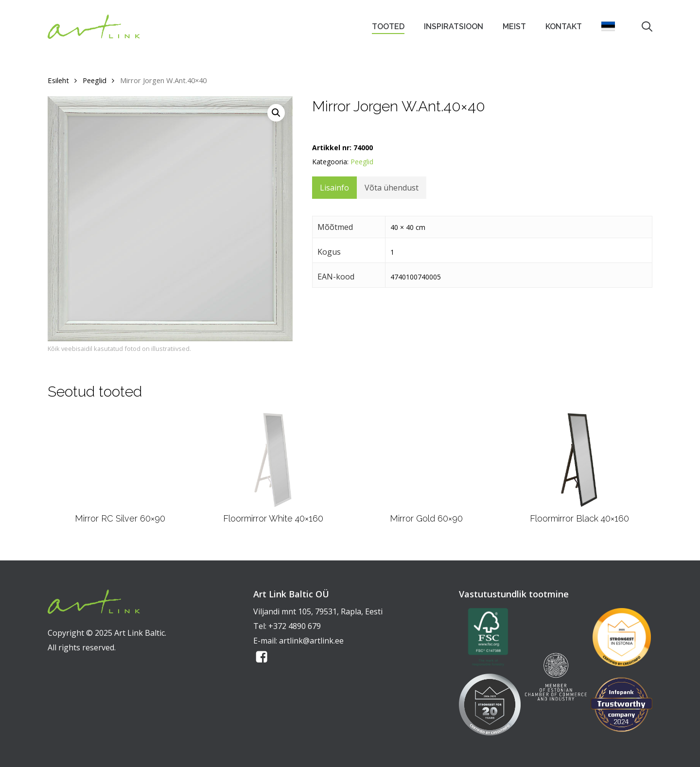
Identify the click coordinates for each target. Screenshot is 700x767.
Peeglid (95, 80)
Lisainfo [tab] (334, 188)
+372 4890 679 (295, 626)
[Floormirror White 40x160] (273, 460)
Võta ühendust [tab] (392, 188)
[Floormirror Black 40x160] (579, 460)
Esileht (58, 80)
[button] (276, 113)
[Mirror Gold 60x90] (426, 460)
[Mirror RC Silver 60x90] (120, 460)
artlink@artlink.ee (311, 641)
